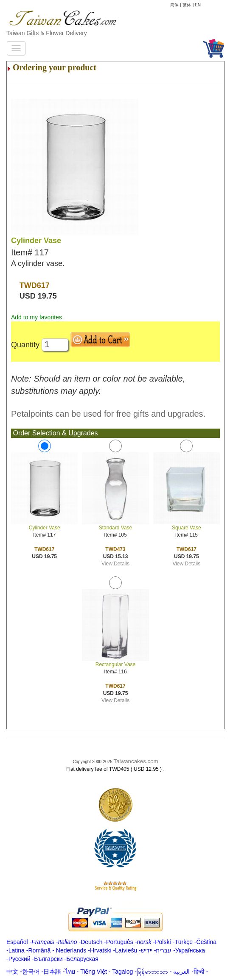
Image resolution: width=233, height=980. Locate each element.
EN (198, 5)
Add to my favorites (36, 317)
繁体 (187, 5)
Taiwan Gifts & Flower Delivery (47, 33)
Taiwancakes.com (136, 761)
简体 (174, 5)
